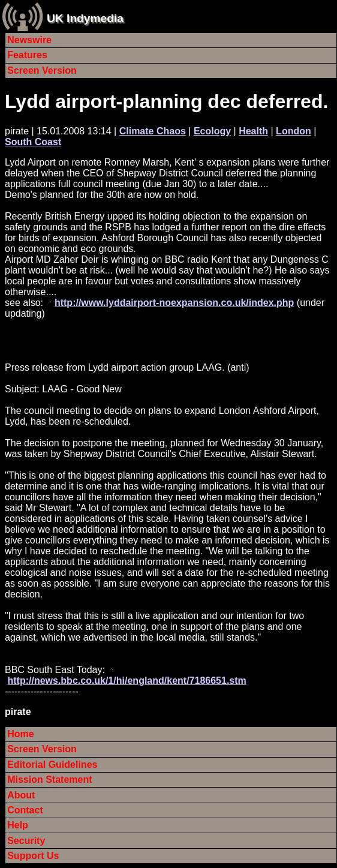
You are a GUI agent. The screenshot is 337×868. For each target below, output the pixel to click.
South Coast (33, 142)
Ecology (212, 131)
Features (27, 55)
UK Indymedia (85, 18)
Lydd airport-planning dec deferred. (166, 101)
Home (20, 734)
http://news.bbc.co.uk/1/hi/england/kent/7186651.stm (127, 681)
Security (26, 841)
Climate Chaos (153, 131)
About (21, 795)
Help (18, 825)
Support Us (33, 856)
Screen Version (42, 70)
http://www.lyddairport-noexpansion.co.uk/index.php (174, 303)
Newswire (29, 40)
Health (253, 131)
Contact (25, 810)
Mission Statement (49, 780)
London (294, 131)
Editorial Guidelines (52, 765)
